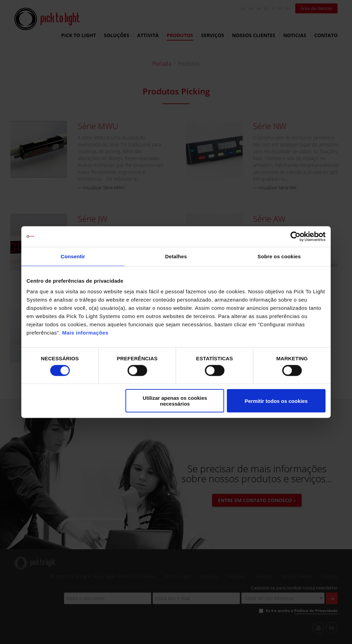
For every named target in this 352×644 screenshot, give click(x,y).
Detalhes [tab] (176, 256)
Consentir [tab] (73, 256)
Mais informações (85, 333)
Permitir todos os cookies (276, 401)
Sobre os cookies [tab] (279, 256)
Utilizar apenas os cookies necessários (175, 401)
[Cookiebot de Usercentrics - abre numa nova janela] (295, 236)
